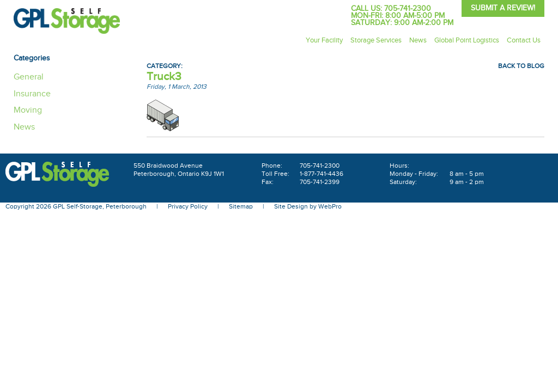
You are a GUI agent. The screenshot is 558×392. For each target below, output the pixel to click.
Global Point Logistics (467, 40)
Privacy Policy (188, 206)
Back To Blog (521, 66)
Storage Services (376, 40)
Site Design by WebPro (308, 206)
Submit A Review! (503, 8)
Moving (28, 110)
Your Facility (324, 40)
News (418, 40)
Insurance (32, 94)
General (29, 77)
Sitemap (241, 206)
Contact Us (524, 40)
